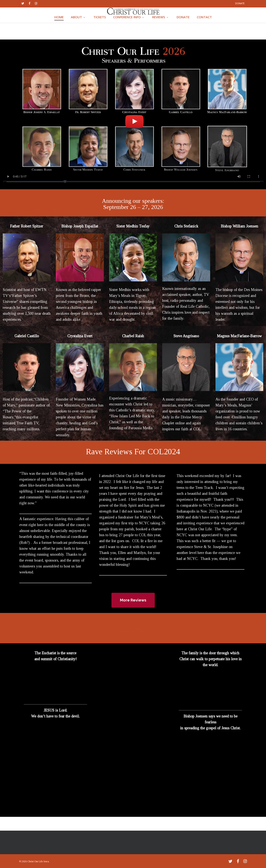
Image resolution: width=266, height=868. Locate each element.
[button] (133, 600)
